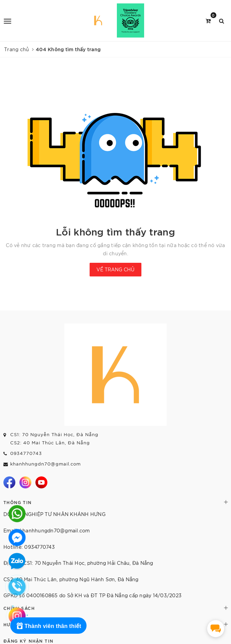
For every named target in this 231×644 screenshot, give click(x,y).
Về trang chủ (115, 269)
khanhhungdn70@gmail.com (45, 464)
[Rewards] (48, 626)
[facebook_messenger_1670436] (216, 629)
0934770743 (26, 453)
